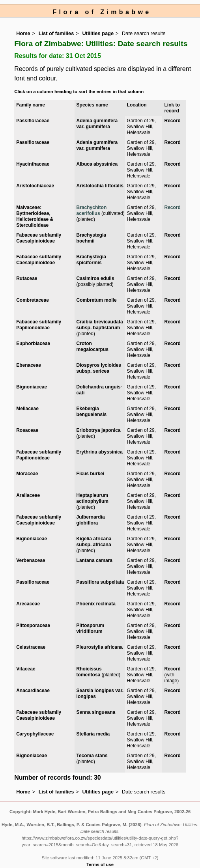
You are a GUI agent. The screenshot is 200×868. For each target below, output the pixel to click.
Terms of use (100, 864)
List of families (56, 33)
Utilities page (98, 33)
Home (23, 33)
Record (172, 121)
